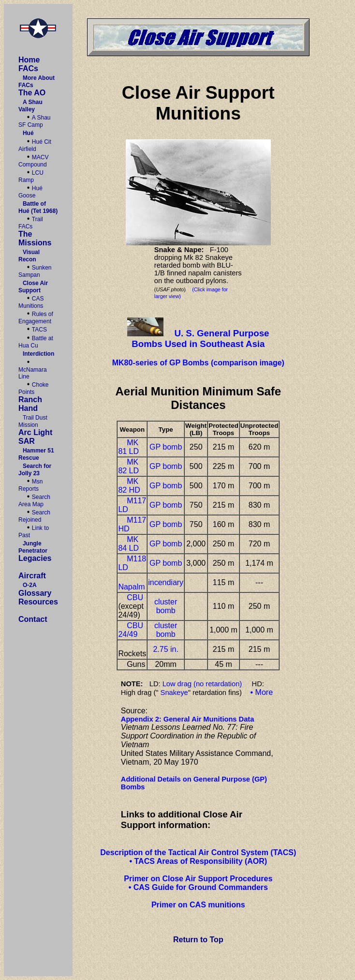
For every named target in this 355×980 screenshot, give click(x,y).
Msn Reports (31, 485)
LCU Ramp (31, 176)
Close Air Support (33, 287)
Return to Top (198, 940)
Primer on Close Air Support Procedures (198, 879)
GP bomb (166, 447)
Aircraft (32, 576)
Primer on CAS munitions (198, 905)
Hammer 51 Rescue (36, 454)
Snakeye (174, 693)
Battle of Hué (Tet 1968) (38, 207)
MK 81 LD (128, 447)
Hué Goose (30, 192)
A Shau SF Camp (35, 121)
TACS (39, 330)
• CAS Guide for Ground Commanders (198, 887)
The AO (32, 93)
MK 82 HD (129, 486)
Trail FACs (31, 223)
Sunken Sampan (35, 271)
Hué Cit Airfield (35, 145)
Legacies (35, 558)
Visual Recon (29, 256)
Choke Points (34, 388)
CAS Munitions (31, 302)
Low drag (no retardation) (202, 684)
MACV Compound (34, 161)
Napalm (131, 587)
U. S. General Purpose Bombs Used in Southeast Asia (200, 339)
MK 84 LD (128, 544)
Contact (33, 619)
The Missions (35, 238)
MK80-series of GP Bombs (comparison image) (198, 363)
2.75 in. (165, 649)
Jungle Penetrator (33, 547)
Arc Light (35, 432)
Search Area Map (34, 501)
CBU (135, 597)
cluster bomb (166, 606)
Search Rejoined (34, 516)
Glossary (35, 593)
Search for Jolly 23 (35, 470)
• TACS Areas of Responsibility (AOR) (198, 861)
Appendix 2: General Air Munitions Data (188, 719)
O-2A (30, 585)
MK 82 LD (128, 466)
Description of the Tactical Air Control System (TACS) (198, 852)
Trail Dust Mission (33, 421)
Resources (38, 602)
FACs (28, 68)
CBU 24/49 (131, 630)
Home (29, 60)
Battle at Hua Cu (36, 342)
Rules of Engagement (36, 318)
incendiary (166, 582)
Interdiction (38, 354)
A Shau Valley (30, 106)
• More (262, 692)
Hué (28, 133)
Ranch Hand (30, 404)
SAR (27, 441)
